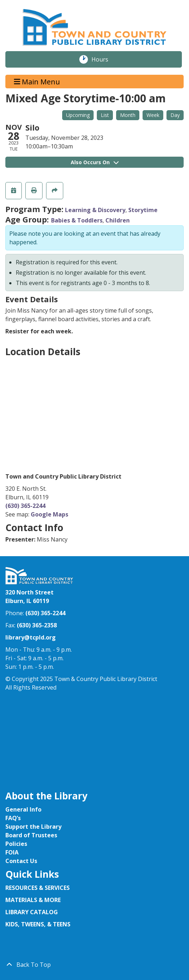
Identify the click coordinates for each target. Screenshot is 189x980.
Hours (104, 59)
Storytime (143, 210)
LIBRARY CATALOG (32, 912)
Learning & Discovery (95, 210)
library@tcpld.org (31, 637)
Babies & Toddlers (77, 220)
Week (153, 115)
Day (175, 115)
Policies (16, 844)
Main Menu (37, 81)
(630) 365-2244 (25, 506)
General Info (23, 809)
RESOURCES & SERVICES (38, 888)
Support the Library (33, 827)
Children (118, 220)
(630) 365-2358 (37, 625)
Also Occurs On (95, 162)
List (105, 115)
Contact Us (21, 861)
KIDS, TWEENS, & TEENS (38, 924)
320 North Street (29, 592)
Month (128, 115)
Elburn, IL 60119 (27, 601)
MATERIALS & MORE (33, 900)
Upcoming (78, 115)
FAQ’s (13, 818)
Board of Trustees (31, 835)
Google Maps (49, 514)
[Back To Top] (94, 965)
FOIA (12, 852)
